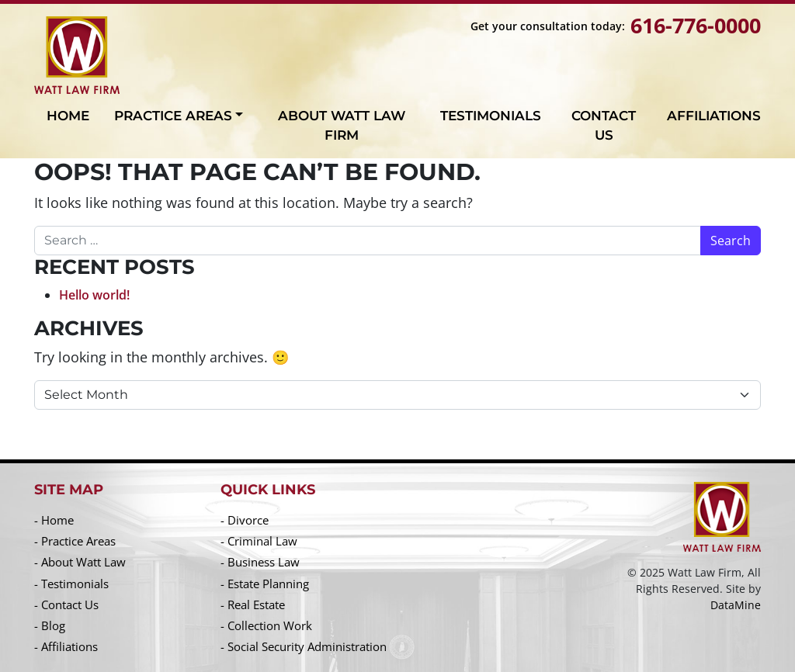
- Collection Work (266, 625)
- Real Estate (253, 604)
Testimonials (491, 116)
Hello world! (94, 295)
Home (68, 116)
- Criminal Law (259, 541)
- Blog (50, 625)
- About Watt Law (80, 562)
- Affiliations (66, 646)
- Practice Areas (75, 541)
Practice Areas (173, 116)
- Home (54, 520)
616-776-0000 (696, 25)
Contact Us (604, 126)
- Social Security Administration (304, 646)
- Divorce (245, 520)
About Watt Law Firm (342, 126)
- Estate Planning (265, 584)
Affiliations (714, 116)
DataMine (736, 605)
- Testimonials (71, 584)
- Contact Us (66, 604)
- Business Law (260, 562)
